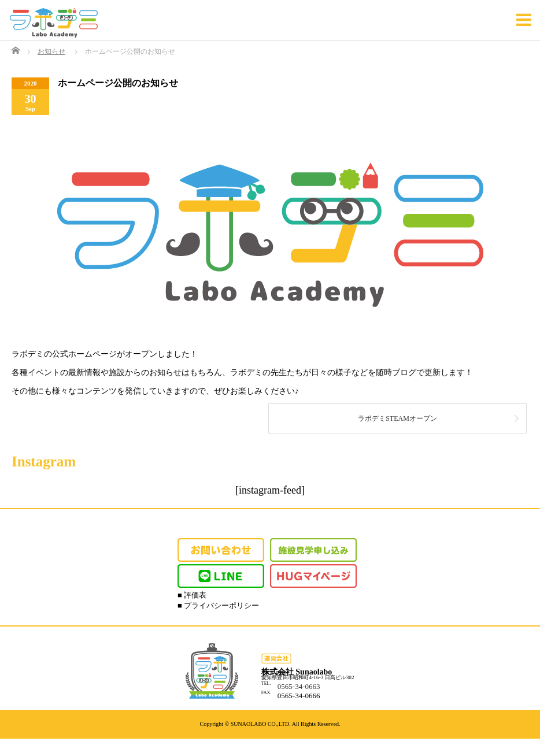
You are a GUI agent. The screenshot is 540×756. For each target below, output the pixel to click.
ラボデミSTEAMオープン (397, 418)
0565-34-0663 (299, 686)
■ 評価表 (192, 595)
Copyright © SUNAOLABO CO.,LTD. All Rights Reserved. (270, 724)
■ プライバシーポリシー (218, 605)
